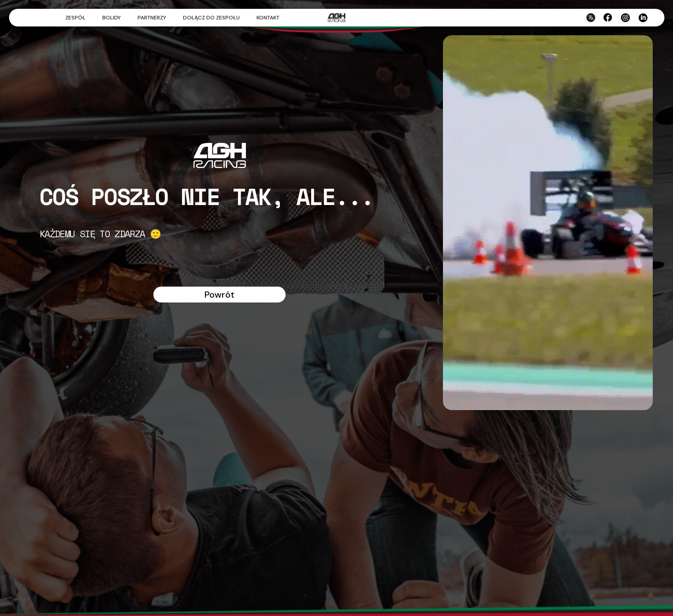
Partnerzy (152, 18)
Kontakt (268, 18)
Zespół (75, 18)
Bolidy (112, 18)
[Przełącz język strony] (590, 24)
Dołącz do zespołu (211, 18)
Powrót (219, 295)
